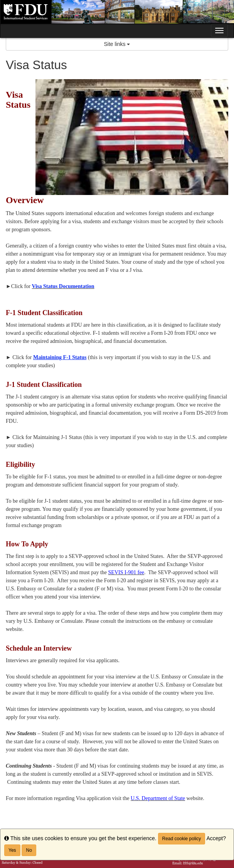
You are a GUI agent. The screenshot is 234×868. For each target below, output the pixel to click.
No (29, 850)
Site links (117, 44)
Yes (12, 850)
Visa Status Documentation (63, 286)
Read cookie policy (182, 839)
